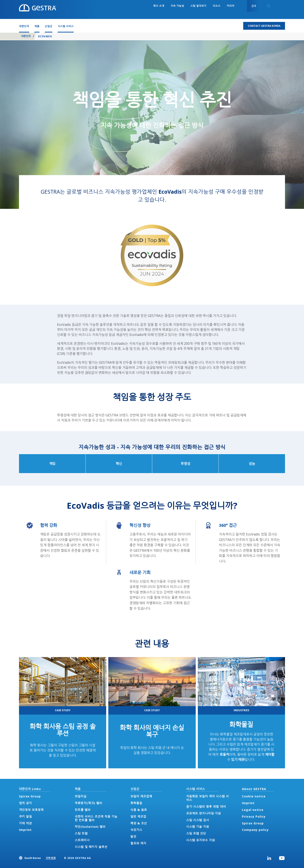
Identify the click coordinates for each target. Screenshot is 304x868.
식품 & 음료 (139, 810)
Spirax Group (30, 796)
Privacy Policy (254, 816)
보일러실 (81, 796)
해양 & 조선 (139, 823)
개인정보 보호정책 (31, 810)
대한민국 (26, 36)
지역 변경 (51, 858)
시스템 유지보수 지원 (201, 840)
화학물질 (241, 724)
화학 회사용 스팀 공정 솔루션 (63, 730)
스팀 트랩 (81, 833)
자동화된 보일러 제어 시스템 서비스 (208, 798)
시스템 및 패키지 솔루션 (91, 847)
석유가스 (136, 830)
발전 (133, 836)
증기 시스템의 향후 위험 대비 (206, 807)
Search (269, 6)
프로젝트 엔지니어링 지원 (204, 813)
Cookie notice (254, 796)
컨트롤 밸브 (83, 810)
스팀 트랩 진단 (196, 833)
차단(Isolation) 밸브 (90, 827)
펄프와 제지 (138, 843)
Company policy (255, 830)
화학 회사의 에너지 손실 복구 (152, 731)
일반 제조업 (138, 816)
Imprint (25, 830)
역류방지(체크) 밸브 (88, 803)
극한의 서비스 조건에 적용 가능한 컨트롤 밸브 (96, 818)
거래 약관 (25, 823)
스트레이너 (82, 840)
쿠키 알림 (25, 816)
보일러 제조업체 (141, 796)
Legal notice (253, 810)
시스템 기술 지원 (198, 827)
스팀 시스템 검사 (198, 820)
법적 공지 (25, 803)
